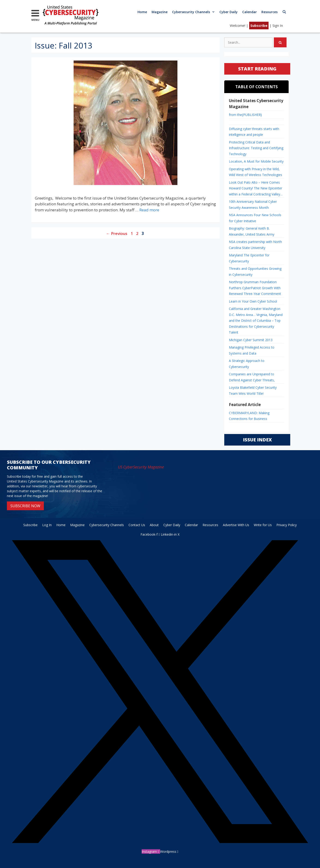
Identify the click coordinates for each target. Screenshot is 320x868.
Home (142, 12)
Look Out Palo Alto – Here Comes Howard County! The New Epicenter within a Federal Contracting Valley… (256, 188)
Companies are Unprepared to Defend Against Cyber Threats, (252, 377)
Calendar (250, 12)
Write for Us (263, 525)
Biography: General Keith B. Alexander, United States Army (252, 231)
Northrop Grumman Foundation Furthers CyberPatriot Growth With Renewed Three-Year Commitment (255, 288)
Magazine (160, 12)
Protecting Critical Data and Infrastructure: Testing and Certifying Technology (256, 148)
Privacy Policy (287, 525)
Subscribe (259, 25)
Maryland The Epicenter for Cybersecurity (249, 258)
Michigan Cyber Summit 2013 (251, 340)
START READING (257, 69)
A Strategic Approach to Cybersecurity (247, 364)
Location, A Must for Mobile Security (256, 161)
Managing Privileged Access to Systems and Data (252, 350)
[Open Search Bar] (284, 12)
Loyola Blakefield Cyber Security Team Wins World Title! (253, 390)
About (154, 525)
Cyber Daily (229, 12)
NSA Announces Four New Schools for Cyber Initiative (255, 218)
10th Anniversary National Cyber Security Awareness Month (253, 205)
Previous (117, 233)
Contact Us (137, 525)
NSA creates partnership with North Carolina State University (255, 245)
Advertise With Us (236, 525)
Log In (47, 525)
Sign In (278, 25)
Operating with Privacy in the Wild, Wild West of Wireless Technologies (256, 172)
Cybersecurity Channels (195, 12)
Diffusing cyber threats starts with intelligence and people (254, 132)
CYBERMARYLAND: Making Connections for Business (249, 416)
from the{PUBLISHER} (245, 115)
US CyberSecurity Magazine (141, 467)
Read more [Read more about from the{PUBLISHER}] (149, 210)
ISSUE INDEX (257, 440)
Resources (269, 12)
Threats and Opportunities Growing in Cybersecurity (255, 272)
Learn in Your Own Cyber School (253, 301)
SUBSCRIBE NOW (25, 506)
